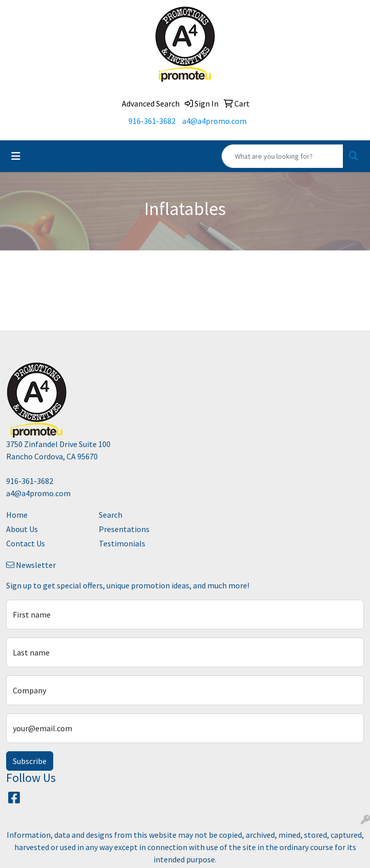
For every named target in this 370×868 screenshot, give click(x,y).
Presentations (124, 529)
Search (111, 515)
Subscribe (30, 761)
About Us (22, 529)
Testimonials (122, 543)
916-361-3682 (152, 121)
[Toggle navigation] (16, 156)
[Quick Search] (282, 156)
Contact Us (26, 543)
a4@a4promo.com (214, 121)
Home (17, 515)
